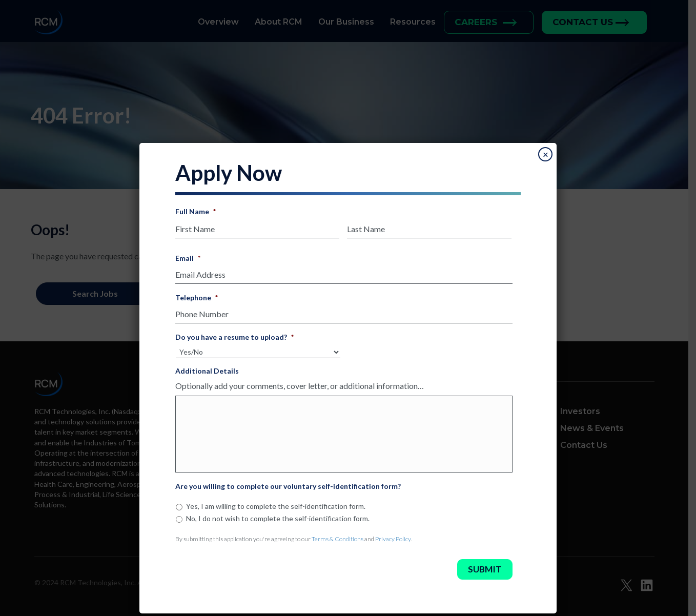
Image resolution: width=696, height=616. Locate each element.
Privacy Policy (393, 540)
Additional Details (207, 368)
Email (188, 257)
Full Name (196, 211)
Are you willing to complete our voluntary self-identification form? (288, 488)
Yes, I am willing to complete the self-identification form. (276, 508)
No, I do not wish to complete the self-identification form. (278, 520)
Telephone (197, 295)
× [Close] (546, 155)
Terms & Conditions (337, 540)
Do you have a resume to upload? (234, 334)
